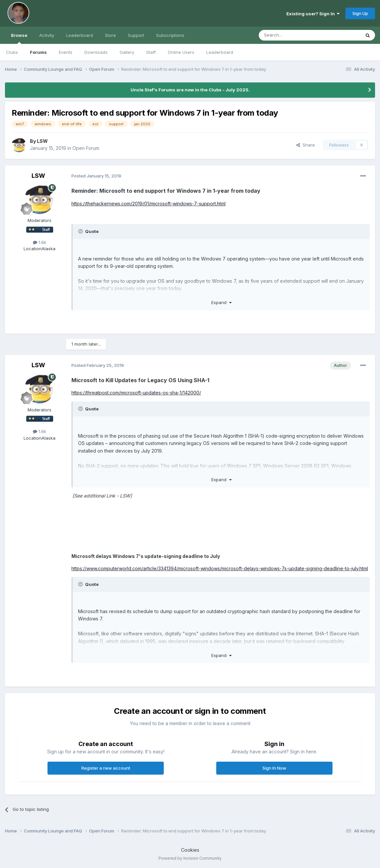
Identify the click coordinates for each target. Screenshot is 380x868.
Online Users (181, 52)
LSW (42, 141)
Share (306, 145)
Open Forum (86, 148)
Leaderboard (220, 52)
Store (110, 35)
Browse (19, 38)
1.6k (40, 242)
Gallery (127, 52)
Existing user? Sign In (313, 14)
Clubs (12, 52)
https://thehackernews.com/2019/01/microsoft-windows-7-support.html (148, 204)
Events (66, 52)
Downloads (96, 52)
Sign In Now (274, 768)
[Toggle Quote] (81, 231)
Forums (38, 52)
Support (136, 35)
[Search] (293, 35)
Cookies (190, 850)
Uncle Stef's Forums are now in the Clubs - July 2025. (190, 90)
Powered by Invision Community (190, 858)
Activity (47, 35)
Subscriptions (170, 35)
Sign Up (360, 13)
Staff (151, 52)
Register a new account (106, 768)
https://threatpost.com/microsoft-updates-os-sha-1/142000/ (136, 393)
